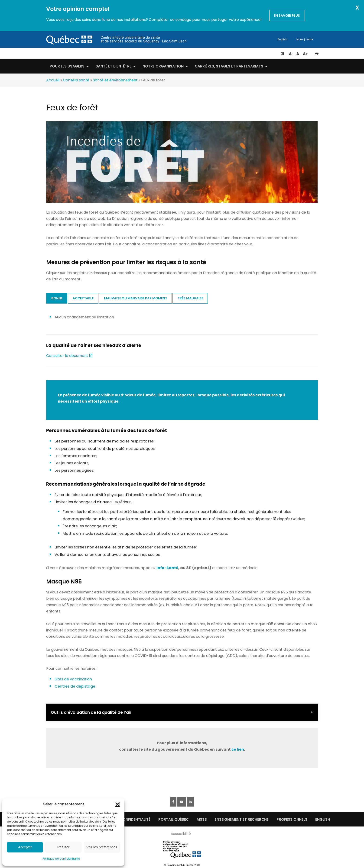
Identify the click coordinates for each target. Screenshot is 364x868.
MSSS (202, 819)
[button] (117, 804)
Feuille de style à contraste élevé (282, 53)
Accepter (25, 847)
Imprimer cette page (317, 53)
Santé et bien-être (114, 66)
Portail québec (174, 819)
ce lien (238, 749)
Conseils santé (76, 80)
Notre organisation (163, 66)
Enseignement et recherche (242, 819)
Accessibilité (181, 834)
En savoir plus (287, 16)
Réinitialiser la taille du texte (298, 53)
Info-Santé (167, 568)
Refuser (63, 847)
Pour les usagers (67, 66)
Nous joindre (305, 39)
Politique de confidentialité (61, 859)
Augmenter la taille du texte (305, 53)
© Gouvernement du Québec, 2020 (182, 865)
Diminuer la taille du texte (291, 53)
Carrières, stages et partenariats (229, 66)
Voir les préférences (102, 847)
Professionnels (292, 819)
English (282, 39)
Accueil (53, 80)
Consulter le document (67, 356)
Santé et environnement (115, 80)
